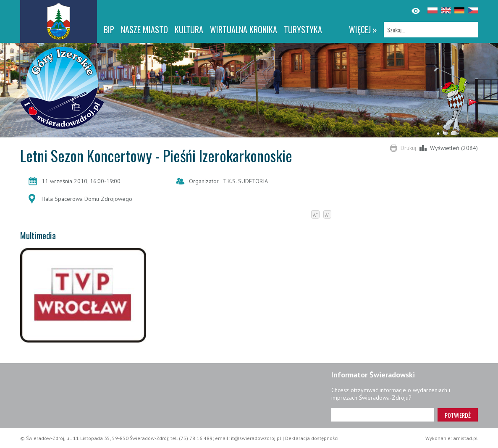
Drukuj (408, 148)
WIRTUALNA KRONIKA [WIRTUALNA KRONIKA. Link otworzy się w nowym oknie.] (244, 29)
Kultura (189, 29)
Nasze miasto (144, 29)
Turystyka (303, 29)
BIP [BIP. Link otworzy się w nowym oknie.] (109, 29)
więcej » (363, 29)
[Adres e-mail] (383, 415)
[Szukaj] (431, 30)
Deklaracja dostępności (312, 438)
